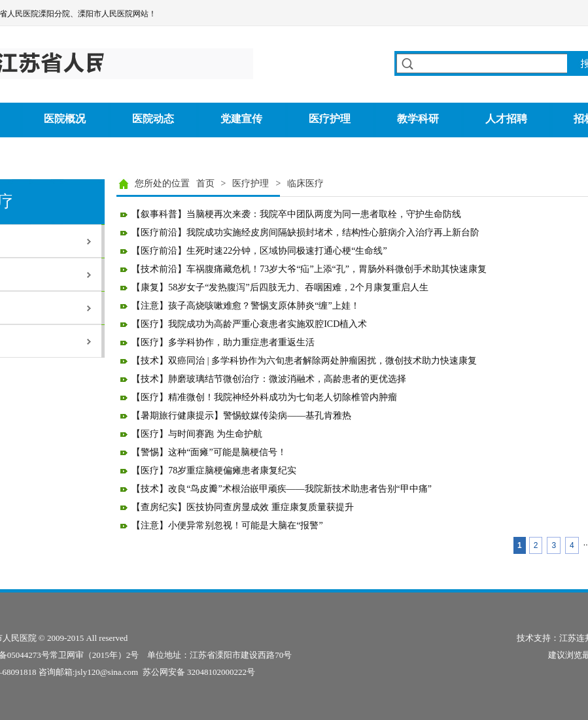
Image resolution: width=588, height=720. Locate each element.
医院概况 (65, 119)
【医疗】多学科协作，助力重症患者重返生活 (223, 342)
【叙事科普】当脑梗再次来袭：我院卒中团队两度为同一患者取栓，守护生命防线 (296, 214)
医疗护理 (330, 119)
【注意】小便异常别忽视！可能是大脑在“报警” (227, 525)
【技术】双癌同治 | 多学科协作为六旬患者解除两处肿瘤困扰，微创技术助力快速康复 (304, 361)
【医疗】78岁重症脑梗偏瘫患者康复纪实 (214, 471)
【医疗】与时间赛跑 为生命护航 (197, 434)
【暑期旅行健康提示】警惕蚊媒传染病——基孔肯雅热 (241, 416)
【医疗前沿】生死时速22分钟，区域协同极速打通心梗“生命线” (259, 251)
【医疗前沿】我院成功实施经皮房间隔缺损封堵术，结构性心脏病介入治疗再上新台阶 (305, 232)
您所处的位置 (162, 183)
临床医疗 (305, 183)
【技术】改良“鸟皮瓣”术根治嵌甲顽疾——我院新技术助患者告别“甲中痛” (282, 489)
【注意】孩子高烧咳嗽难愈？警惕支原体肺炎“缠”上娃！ (245, 306)
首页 (205, 183)
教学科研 (418, 119)
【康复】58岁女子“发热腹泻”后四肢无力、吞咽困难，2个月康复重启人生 (280, 287)
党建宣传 (241, 119)
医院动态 (153, 119)
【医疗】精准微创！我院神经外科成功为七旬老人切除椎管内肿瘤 (264, 397)
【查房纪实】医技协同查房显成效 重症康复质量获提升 (243, 507)
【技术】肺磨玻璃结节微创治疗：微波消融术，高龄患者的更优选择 (269, 379)
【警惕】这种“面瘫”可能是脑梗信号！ (209, 452)
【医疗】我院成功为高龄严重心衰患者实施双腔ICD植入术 (249, 324)
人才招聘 (506, 119)
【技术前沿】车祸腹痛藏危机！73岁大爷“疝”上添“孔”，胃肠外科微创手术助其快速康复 (309, 269)
